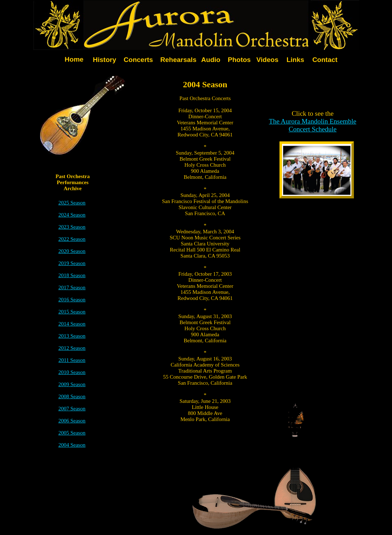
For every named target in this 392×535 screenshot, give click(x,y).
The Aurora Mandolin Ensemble (312, 121)
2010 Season (72, 372)
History (104, 60)
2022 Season (72, 239)
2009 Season (72, 384)
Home (74, 59)
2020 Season (72, 251)
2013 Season (72, 336)
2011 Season (72, 360)
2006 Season (72, 421)
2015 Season (72, 312)
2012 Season (72, 348)
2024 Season (72, 215)
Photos (239, 60)
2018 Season (72, 275)
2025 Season (72, 203)
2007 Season (72, 409)
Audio (211, 60)
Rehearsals (178, 60)
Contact (325, 60)
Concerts (138, 60)
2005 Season (72, 433)
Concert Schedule (313, 129)
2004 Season (72, 445)
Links (296, 60)
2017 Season (72, 287)
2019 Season (72, 263)
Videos (267, 60)
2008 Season (72, 396)
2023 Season (72, 227)
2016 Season (72, 300)
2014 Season (72, 324)
